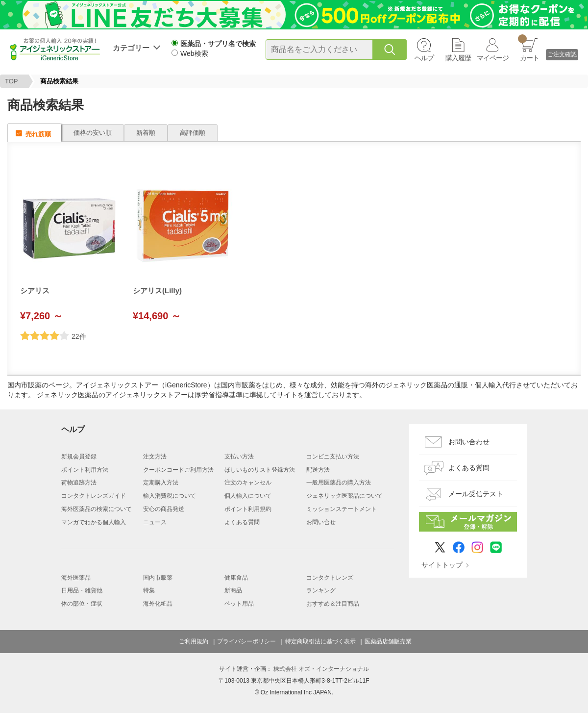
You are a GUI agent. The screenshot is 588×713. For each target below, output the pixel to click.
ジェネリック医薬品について (344, 496)
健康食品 (236, 578)
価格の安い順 (93, 133)
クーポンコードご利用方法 (178, 470)
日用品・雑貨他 (82, 590)
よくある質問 (242, 522)
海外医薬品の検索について (97, 509)
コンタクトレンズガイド (94, 496)
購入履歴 (458, 58)
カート (528, 48)
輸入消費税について (170, 496)
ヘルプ (424, 58)
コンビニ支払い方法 (333, 457)
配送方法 (318, 470)
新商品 (233, 590)
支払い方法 (239, 457)
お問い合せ (321, 522)
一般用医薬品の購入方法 (339, 483)
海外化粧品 (158, 604)
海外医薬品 (76, 578)
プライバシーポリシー (246, 641)
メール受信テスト (476, 494)
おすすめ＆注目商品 (333, 604)
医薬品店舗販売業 (388, 641)
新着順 (146, 133)
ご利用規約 (194, 641)
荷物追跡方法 (79, 483)
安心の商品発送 (164, 509)
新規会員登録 (79, 457)
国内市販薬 (158, 578)
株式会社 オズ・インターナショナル (321, 669)
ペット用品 (239, 604)
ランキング (321, 590)
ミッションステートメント (342, 509)
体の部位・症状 (82, 604)
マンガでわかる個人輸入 (94, 522)
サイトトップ (442, 565)
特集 (149, 590)
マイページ (493, 58)
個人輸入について (248, 496)
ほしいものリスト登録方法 (260, 470)
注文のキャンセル (248, 483)
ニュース (155, 522)
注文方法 (155, 457)
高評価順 (193, 133)
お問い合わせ (469, 442)
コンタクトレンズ (330, 578)
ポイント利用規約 (248, 509)
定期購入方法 (161, 483)
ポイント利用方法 (85, 470)
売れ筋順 (38, 134)
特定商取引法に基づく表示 (320, 641)
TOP (12, 81)
